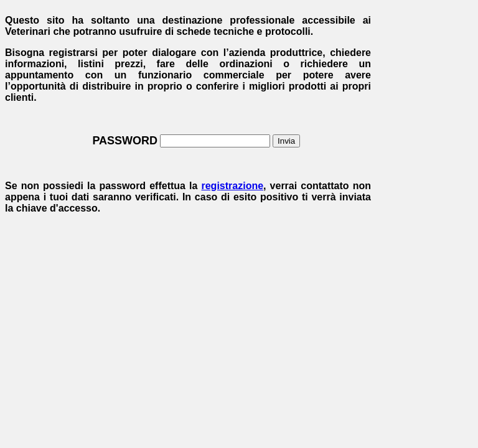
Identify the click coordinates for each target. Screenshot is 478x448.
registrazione (232, 186)
